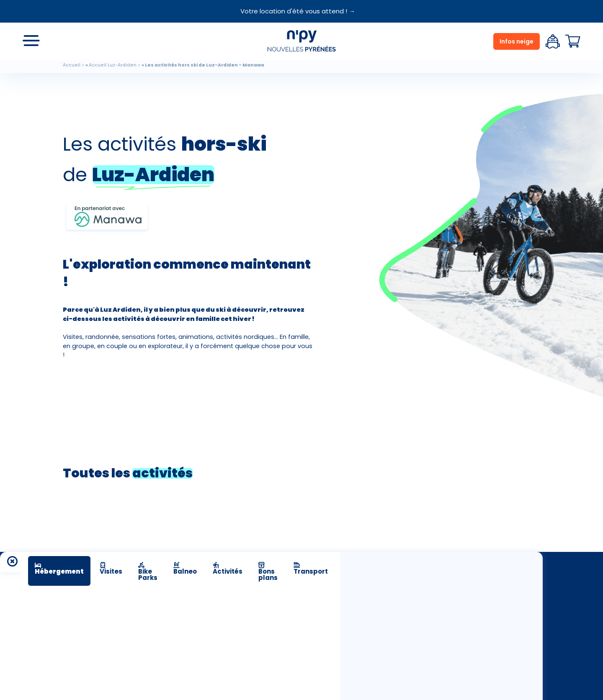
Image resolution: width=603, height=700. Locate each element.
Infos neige (517, 41)
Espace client (553, 41)
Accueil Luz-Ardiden (113, 65)
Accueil (72, 65)
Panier (573, 41)
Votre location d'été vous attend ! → (298, 11)
